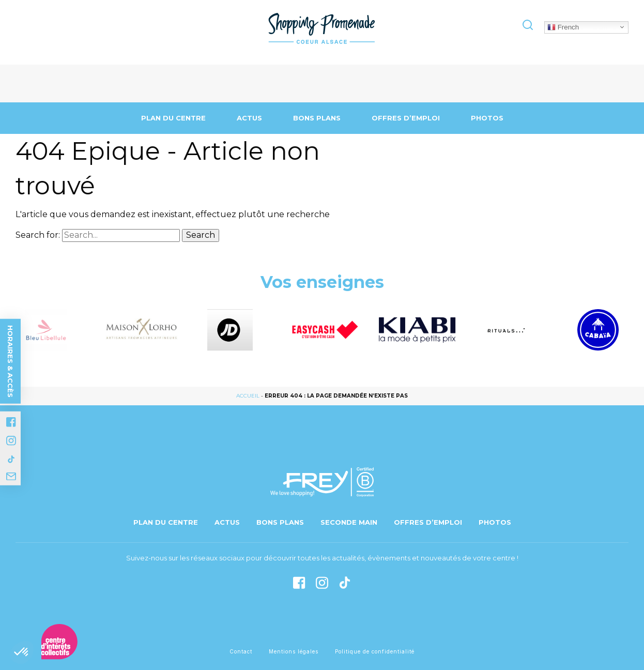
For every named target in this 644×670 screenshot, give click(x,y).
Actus (249, 118)
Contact (241, 651)
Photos (487, 118)
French (563, 27)
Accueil (248, 396)
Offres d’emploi (406, 118)
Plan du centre (173, 118)
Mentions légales (294, 651)
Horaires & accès (10, 361)
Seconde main (349, 522)
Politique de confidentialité (375, 651)
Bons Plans (317, 118)
